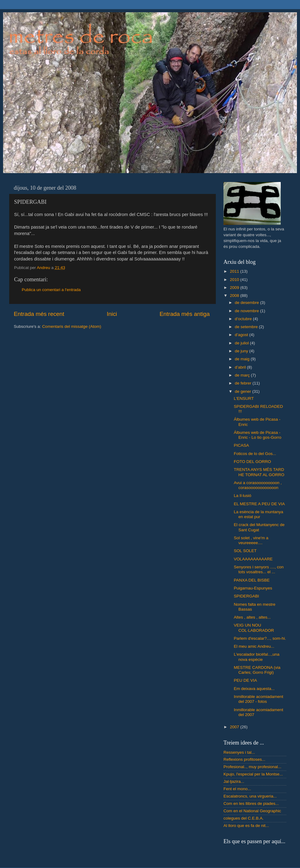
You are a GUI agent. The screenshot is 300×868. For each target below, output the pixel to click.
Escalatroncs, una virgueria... (250, 796)
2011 (235, 271)
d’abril (241, 367)
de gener (244, 391)
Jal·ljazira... (234, 781)
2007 (235, 727)
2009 (235, 288)
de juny (242, 351)
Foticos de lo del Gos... (255, 454)
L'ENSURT (244, 398)
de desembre (247, 303)
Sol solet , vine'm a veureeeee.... (251, 540)
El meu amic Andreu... (254, 646)
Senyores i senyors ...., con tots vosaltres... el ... (259, 569)
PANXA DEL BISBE (252, 580)
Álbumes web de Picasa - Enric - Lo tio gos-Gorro (258, 435)
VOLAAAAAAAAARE (253, 559)
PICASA (242, 445)
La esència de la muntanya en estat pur (259, 514)
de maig (243, 359)
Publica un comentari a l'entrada (51, 290)
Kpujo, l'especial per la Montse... (253, 774)
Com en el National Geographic (252, 811)
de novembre (247, 311)
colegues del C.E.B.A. (244, 818)
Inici (112, 314)
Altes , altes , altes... (252, 617)
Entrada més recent (39, 314)
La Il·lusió (243, 496)
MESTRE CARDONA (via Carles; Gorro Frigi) (257, 670)
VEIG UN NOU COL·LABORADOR (254, 628)
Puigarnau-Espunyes (253, 588)
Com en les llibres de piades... (251, 804)
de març (243, 375)
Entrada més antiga (185, 314)
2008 (235, 296)
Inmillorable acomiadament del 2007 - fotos (259, 699)
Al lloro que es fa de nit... (246, 826)
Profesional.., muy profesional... (252, 767)
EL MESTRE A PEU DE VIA (259, 504)
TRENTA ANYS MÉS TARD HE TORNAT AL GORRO (259, 472)
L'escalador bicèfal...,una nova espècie (257, 657)
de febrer (244, 383)
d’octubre (244, 319)
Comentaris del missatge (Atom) (72, 326)
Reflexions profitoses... (244, 759)
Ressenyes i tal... (239, 752)
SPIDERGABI (247, 596)
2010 (235, 280)
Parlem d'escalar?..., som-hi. (260, 638)
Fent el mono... (237, 789)
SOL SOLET (245, 551)
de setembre (247, 327)
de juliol (242, 343)
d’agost (242, 335)
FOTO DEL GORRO (253, 462)
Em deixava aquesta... (254, 689)
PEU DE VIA (246, 680)
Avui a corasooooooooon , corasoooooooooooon (258, 485)
